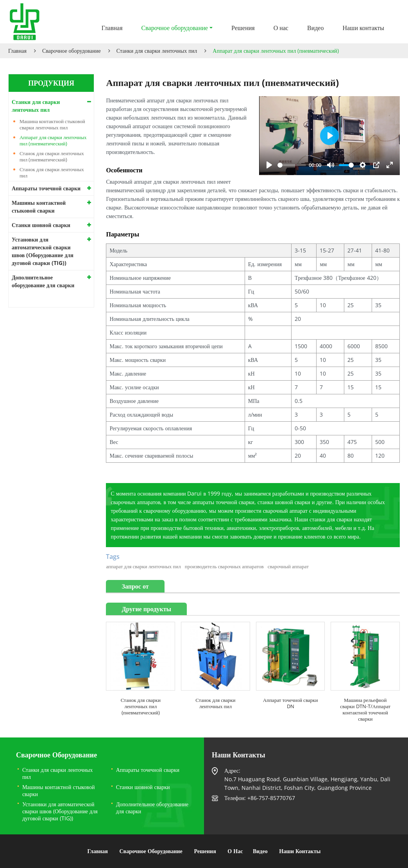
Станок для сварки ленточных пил (215, 703)
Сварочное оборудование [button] (175, 28)
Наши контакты (363, 28)
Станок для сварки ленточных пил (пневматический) (141, 706)
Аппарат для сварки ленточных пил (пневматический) (53, 140)
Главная (112, 28)
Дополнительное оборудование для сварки (43, 281)
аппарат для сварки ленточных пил (143, 566)
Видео (315, 28)
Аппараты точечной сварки (46, 188)
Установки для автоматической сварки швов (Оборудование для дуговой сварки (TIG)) (43, 251)
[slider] (292, 165)
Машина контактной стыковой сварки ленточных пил (52, 124)
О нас (281, 28)
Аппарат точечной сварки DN (291, 703)
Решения (243, 28)
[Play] (269, 165)
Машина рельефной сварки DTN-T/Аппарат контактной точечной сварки (365, 709)
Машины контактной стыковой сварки (39, 207)
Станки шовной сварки (41, 225)
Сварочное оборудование (72, 51)
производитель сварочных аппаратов (224, 566)
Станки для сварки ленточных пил (157, 51)
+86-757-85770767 (271, 798)
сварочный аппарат (288, 566)
